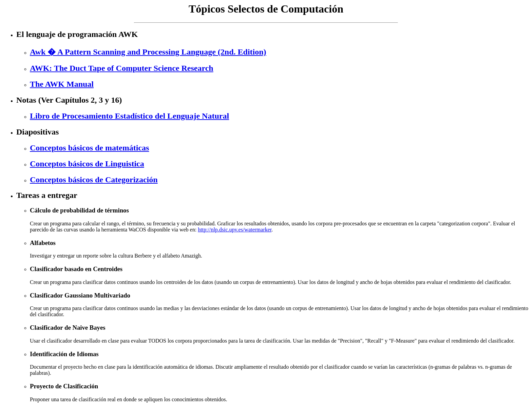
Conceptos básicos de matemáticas (89, 148)
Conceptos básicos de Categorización (94, 180)
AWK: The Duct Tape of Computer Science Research (122, 68)
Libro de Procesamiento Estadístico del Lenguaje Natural (129, 116)
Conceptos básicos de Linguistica (87, 164)
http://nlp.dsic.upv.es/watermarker (235, 230)
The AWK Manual (62, 84)
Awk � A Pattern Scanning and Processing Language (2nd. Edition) (148, 52)
